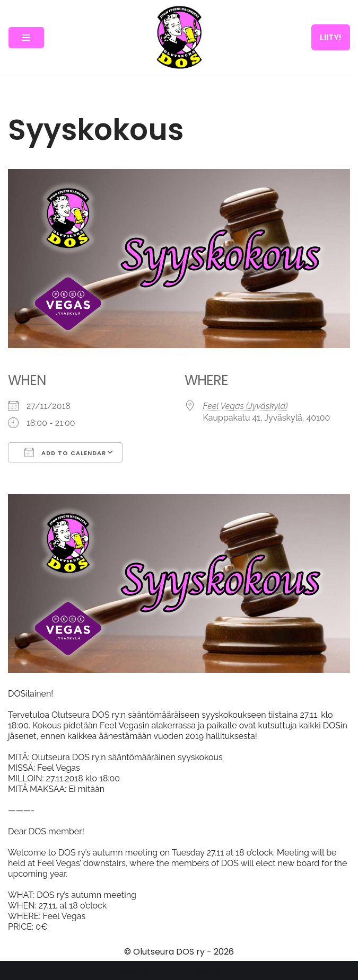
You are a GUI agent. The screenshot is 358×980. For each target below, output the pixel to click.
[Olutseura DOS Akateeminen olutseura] (179, 37)
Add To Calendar (65, 452)
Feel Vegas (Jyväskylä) (246, 406)
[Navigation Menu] (26, 38)
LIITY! (331, 37)
